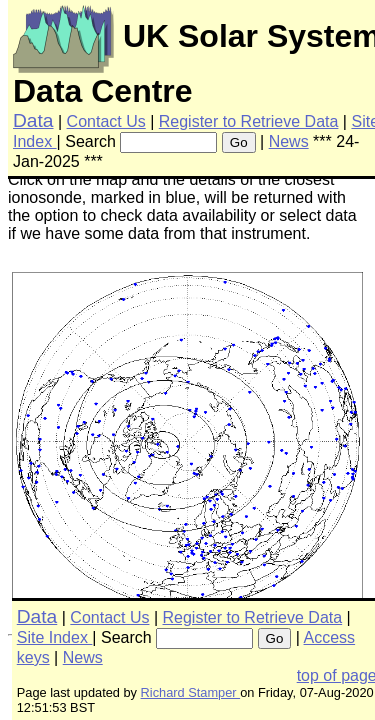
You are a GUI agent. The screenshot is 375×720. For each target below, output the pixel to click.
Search (90, 141)
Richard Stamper (191, 692)
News (289, 141)
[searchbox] (168, 142)
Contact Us (106, 121)
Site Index (55, 637)
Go (239, 142)
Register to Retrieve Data (249, 121)
